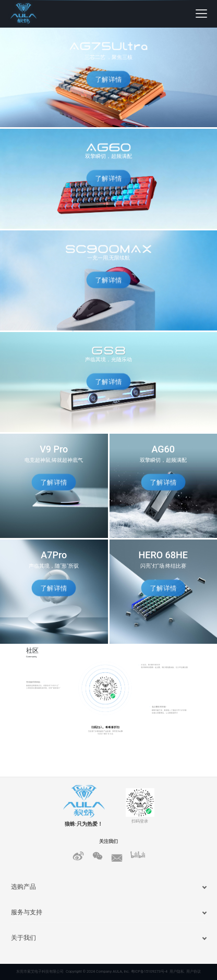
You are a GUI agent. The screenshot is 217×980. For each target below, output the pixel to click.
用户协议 (194, 971)
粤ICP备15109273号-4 (149, 971)
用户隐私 (177, 971)
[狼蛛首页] (37, 14)
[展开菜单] (201, 14)
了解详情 (108, 79)
